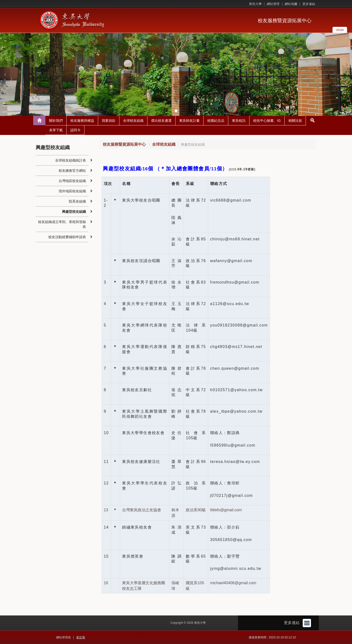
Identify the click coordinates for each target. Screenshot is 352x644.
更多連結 (309, 4)
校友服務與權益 (82, 121)
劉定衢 (81, 637)
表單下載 (56, 130)
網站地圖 (291, 4)
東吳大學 (255, 4)
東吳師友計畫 (189, 121)
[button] (5, 74)
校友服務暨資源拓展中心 (285, 20)
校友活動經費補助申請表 (67, 237)
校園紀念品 (216, 121)
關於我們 (56, 121)
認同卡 (75, 130)
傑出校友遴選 (161, 121)
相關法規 (295, 121)
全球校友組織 (133, 121)
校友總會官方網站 (72, 171)
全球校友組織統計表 (71, 160)
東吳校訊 (239, 121)
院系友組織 (77, 201)
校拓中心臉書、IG (267, 121)
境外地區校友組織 (72, 191)
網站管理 (273, 4)
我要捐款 (109, 121)
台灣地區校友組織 (72, 181)
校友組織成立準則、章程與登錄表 (62, 224)
